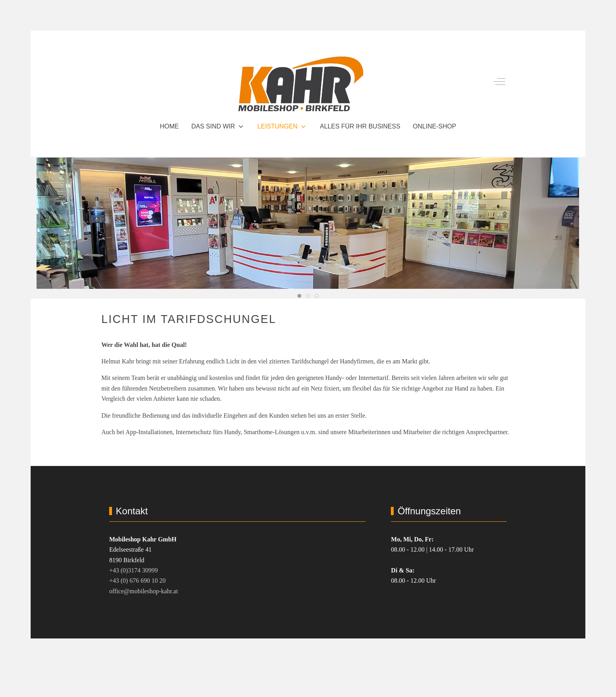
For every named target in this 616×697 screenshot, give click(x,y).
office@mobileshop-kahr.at (144, 591)
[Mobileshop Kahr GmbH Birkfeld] (301, 82)
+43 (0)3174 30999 (134, 570)
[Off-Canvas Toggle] (499, 82)
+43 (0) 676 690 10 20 (137, 581)
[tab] (299, 296)
